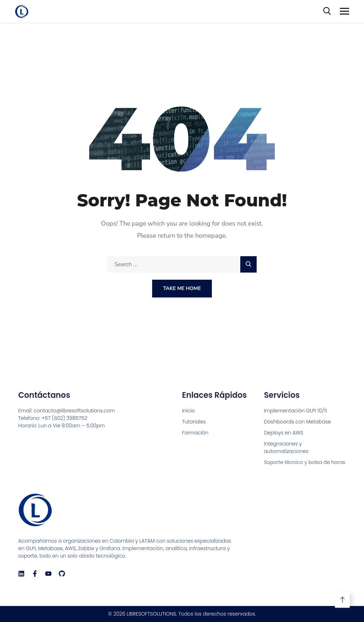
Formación (195, 433)
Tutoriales (194, 422)
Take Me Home (182, 288)
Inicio (188, 411)
